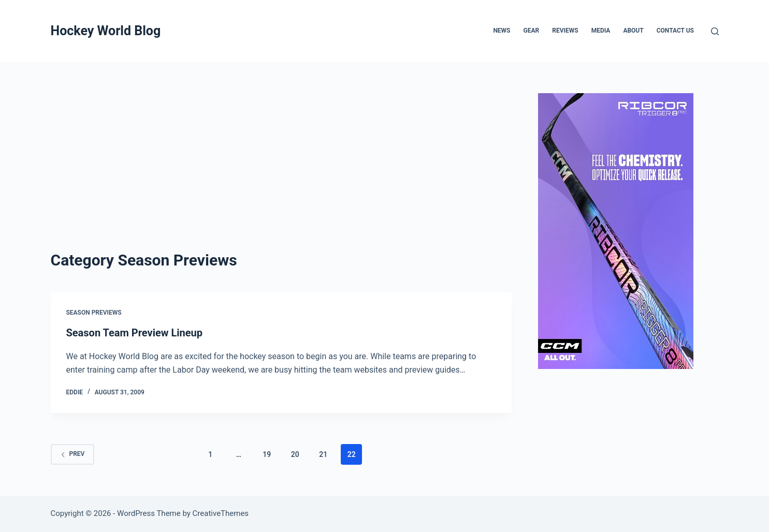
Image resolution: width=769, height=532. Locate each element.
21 (323, 454)
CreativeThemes (221, 513)
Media (601, 31)
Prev (73, 454)
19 (267, 454)
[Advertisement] (281, 171)
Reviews (565, 31)
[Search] (715, 31)
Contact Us (675, 31)
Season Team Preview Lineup (135, 333)
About (633, 31)
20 (295, 454)
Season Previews (94, 313)
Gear (532, 31)
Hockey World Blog (106, 31)
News (502, 31)
